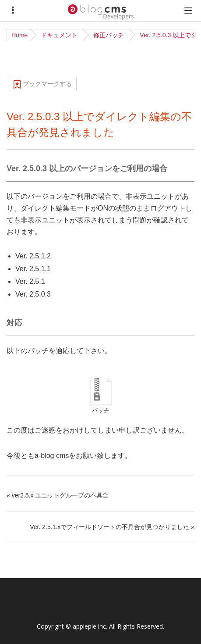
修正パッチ (109, 35)
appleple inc (89, 626)
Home (19, 35)
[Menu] (13, 11)
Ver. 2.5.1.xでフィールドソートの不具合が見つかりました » (112, 527)
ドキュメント (59, 35)
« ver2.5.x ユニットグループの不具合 (58, 495)
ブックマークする (47, 84)
